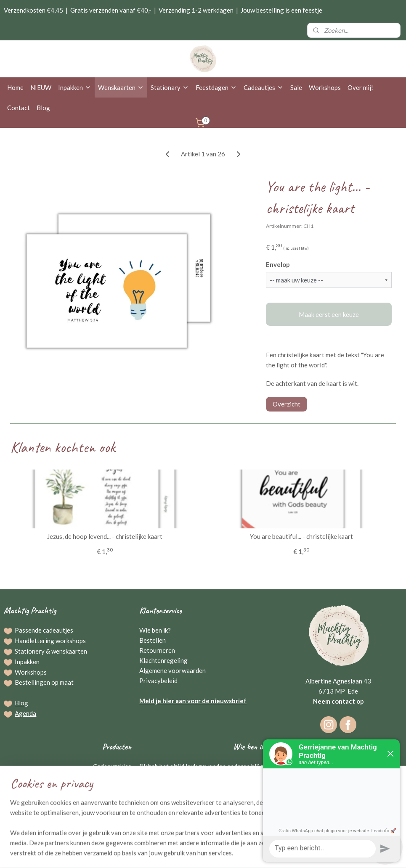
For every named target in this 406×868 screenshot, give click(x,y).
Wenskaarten (121, 87)
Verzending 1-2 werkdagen (196, 10)
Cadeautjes (264, 87)
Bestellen (153, 640)
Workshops (325, 87)
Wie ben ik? (155, 630)
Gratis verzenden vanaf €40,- (111, 10)
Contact (19, 108)
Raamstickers (113, 807)
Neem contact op (338, 701)
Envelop (278, 264)
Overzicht (287, 404)
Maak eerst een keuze (329, 314)
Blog (43, 108)
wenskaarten (69, 651)
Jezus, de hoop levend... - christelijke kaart (105, 536)
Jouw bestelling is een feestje (281, 10)
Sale (296, 87)
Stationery (30, 651)
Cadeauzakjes (112, 766)
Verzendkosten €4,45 (33, 10)
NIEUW (41, 87)
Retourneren (157, 650)
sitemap (177, 853)
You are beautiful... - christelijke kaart (301, 536)
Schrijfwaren (114, 786)
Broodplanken (112, 797)
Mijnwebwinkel (290, 853)
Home (15, 87)
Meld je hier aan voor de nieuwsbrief (193, 701)
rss (192, 853)
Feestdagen (216, 87)
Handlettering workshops (50, 641)
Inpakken (75, 87)
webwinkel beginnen (222, 853)
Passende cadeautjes (44, 630)
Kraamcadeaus (111, 817)
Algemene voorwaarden (172, 670)
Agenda (25, 713)
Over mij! (360, 87)
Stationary (170, 87)
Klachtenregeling (163, 660)
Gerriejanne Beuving (236, 807)
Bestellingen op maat (44, 682)
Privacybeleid (158, 681)
